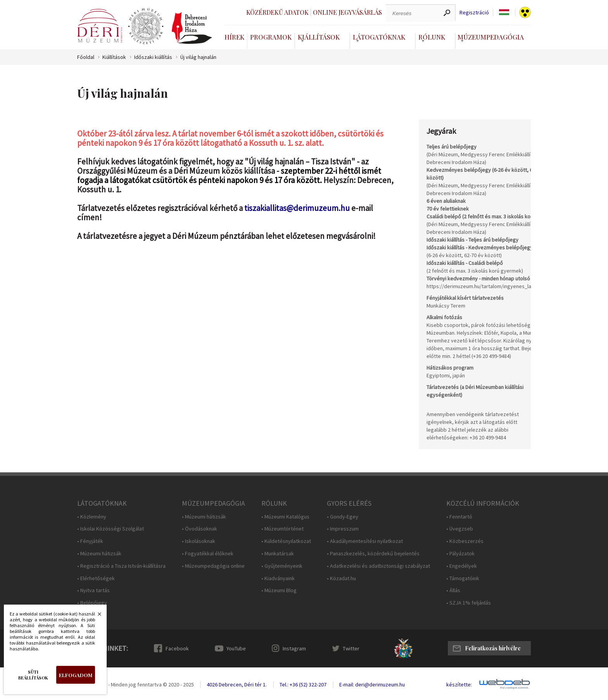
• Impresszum (343, 529)
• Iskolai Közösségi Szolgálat (111, 529)
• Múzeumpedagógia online (213, 566)
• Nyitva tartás (93, 590)
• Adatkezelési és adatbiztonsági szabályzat (378, 566)
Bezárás (95, 616)
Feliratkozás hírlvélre (493, 648)
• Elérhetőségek (96, 578)
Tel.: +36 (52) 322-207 (303, 684)
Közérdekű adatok (277, 12)
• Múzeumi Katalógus (285, 517)
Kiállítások (319, 37)
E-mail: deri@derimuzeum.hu (372, 684)
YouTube (236, 648)
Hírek (234, 37)
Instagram (294, 648)
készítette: (459, 685)
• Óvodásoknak (199, 529)
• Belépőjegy (92, 603)
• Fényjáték (90, 541)
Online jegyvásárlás (347, 12)
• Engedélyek (462, 566)
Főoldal (86, 57)
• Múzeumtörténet (282, 529)
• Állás (453, 590)
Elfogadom (76, 675)
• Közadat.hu (341, 578)
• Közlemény (92, 517)
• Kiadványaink (278, 578)
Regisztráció (474, 13)
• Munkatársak (278, 554)
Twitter (351, 648)
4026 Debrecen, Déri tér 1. (237, 684)
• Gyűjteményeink (282, 566)
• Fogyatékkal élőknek (208, 554)
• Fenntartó (459, 517)
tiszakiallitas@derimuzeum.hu (298, 208)
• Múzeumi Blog (279, 590)
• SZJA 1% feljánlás (469, 603)
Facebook (177, 648)
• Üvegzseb (460, 529)
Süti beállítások (33, 675)
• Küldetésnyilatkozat (286, 541)
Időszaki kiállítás (153, 57)
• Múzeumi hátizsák (99, 554)
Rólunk (432, 37)
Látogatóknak (379, 37)
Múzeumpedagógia (491, 37)
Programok (271, 37)
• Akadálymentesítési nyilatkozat (365, 541)
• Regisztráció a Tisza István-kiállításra (121, 566)
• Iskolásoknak (199, 541)
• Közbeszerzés (465, 541)
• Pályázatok (460, 554)
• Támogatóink (463, 578)
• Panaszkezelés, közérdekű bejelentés (373, 554)
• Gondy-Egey (343, 517)
